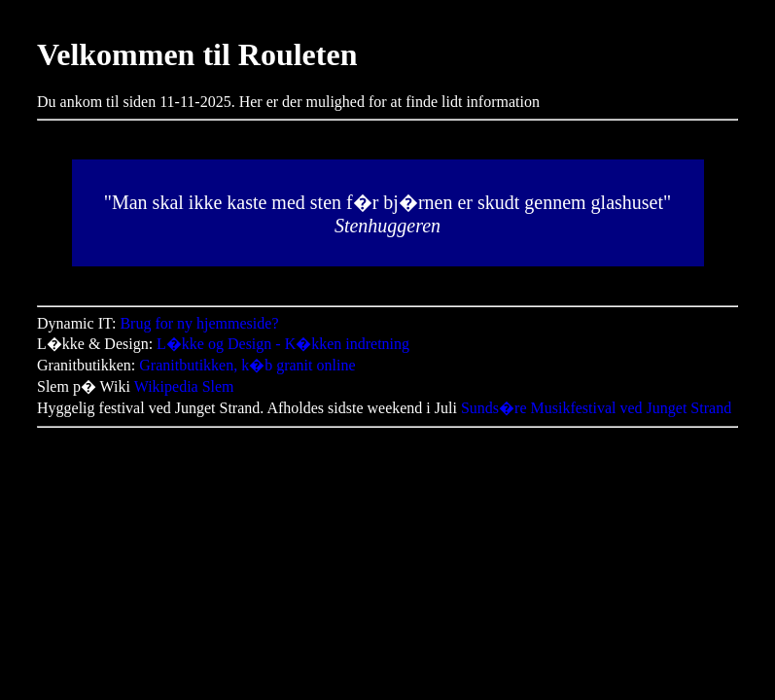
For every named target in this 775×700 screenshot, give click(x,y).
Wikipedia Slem (184, 386)
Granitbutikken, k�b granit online (247, 365)
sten (326, 202)
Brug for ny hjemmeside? (199, 323)
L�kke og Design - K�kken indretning (283, 344)
